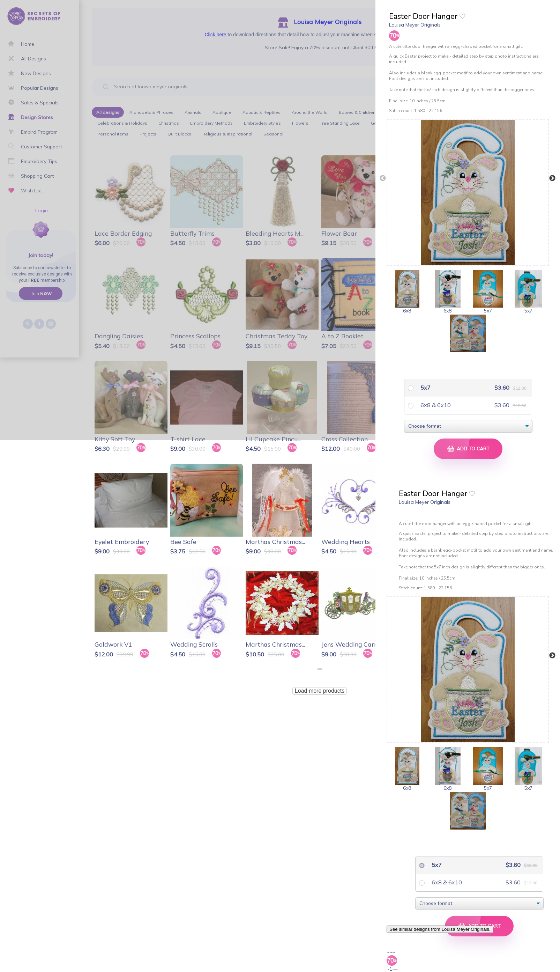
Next (552, 178)
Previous (383, 178)
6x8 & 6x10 (435, 405)
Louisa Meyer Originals (415, 25)
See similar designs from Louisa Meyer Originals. (440, 929)
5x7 (425, 388)
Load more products (320, 691)
